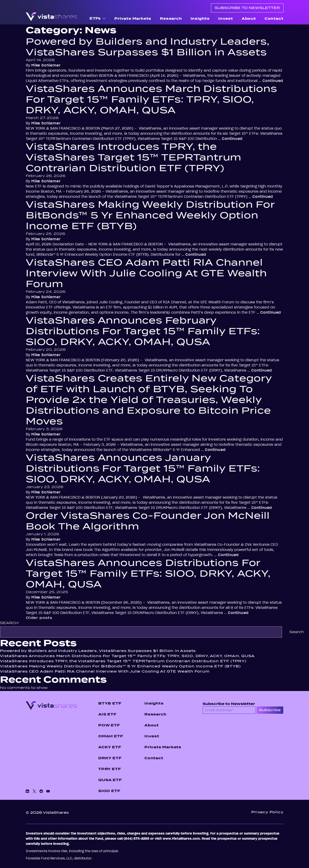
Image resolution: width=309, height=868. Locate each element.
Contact (274, 19)
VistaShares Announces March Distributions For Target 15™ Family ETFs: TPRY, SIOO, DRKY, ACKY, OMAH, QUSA (151, 99)
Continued (273, 81)
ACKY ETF (110, 747)
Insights (200, 19)
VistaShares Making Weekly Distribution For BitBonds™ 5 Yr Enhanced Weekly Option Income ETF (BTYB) (150, 215)
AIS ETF (107, 714)
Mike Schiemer (46, 65)
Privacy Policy (267, 812)
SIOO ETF (109, 791)
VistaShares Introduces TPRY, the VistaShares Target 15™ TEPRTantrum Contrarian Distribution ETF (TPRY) (134, 157)
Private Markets (133, 19)
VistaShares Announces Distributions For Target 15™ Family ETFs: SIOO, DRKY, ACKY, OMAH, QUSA (148, 573)
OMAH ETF (111, 736)
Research (171, 19)
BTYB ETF (110, 703)
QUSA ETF (110, 780)
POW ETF (109, 725)
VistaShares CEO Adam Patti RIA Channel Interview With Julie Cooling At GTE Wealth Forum (146, 273)
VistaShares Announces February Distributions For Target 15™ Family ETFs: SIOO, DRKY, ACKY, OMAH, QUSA (143, 331)
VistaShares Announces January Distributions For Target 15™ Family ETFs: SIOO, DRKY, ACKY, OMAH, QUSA (143, 468)
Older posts (39, 618)
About (249, 19)
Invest (226, 19)
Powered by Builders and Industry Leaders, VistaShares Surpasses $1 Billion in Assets (148, 47)
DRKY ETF (110, 758)
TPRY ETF (110, 769)
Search (9, 623)
